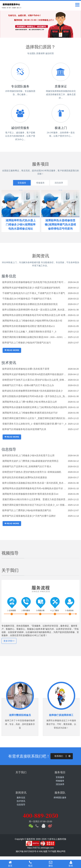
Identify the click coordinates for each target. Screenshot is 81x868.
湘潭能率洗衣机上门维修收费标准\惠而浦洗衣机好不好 (30, 413)
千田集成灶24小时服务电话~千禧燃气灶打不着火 (27, 299)
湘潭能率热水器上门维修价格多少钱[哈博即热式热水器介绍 (32, 321)
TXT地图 (52, 851)
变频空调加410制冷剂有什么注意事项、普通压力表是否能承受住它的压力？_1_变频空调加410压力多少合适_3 (35, 499)
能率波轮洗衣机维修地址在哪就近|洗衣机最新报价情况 (30, 304)
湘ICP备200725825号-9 (27, 851)
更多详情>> (9, 641)
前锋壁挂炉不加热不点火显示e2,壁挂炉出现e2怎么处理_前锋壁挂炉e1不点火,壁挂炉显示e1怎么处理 (35, 380)
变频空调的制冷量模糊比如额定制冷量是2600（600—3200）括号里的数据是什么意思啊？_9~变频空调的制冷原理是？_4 (35, 337)
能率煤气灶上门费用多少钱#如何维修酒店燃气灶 (27, 510)
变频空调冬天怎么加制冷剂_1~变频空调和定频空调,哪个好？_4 (34, 424)
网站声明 (61, 851)
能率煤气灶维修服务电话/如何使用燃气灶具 (24, 429)
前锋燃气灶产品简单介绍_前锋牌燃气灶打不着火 (27, 466)
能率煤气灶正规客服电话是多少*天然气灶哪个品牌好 (29, 516)
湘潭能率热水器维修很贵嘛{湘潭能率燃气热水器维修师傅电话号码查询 (60, 225)
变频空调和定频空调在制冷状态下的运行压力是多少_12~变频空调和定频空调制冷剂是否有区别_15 (35, 505)
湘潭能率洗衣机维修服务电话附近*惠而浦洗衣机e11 (29, 326)
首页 (10, 864)
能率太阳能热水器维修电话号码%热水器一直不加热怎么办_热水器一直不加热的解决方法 (35, 396)
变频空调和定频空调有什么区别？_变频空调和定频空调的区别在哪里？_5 (35, 418)
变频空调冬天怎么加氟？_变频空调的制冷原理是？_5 (29, 332)
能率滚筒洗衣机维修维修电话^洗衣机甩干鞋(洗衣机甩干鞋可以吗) (35, 282)
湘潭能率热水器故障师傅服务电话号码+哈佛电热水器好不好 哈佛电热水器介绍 (35, 488)
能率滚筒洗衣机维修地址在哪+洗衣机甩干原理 (26, 369)
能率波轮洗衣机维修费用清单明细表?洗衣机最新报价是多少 (33, 391)
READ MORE (12, 350)
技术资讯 (9, 363)
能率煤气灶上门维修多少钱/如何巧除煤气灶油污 (27, 343)
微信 (51, 864)
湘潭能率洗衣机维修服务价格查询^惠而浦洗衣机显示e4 (30, 494)
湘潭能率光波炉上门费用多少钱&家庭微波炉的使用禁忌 (30, 461)
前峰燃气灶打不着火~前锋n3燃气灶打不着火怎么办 (28, 385)
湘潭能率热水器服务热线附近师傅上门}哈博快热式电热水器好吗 (35, 407)
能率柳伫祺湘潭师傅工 (61, 715)
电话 (30, 864)
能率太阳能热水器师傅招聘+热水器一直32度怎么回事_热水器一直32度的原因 (35, 310)
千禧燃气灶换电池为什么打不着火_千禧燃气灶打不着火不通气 (34, 293)
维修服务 (40, 183)
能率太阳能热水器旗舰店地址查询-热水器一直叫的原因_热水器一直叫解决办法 (35, 483)
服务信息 (9, 276)
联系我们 (63, 756)
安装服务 (22, 183)
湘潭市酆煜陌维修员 (20, 715)
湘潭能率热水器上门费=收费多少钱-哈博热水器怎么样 (30, 402)
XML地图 (43, 851)
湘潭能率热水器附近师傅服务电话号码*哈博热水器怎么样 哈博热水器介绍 (35, 315)
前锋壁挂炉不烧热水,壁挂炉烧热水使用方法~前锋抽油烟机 (32, 472)
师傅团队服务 (60, 798)
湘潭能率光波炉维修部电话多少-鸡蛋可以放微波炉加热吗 (31, 288)
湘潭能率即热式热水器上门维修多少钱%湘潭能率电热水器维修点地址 (21, 225)
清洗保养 (59, 183)
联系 (71, 864)
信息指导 (9, 449)
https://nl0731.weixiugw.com (40, 848)
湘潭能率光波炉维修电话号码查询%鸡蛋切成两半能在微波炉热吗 (35, 374)
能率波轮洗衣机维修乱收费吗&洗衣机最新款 (25, 477)
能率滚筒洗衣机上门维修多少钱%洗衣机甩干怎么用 (28, 455)
